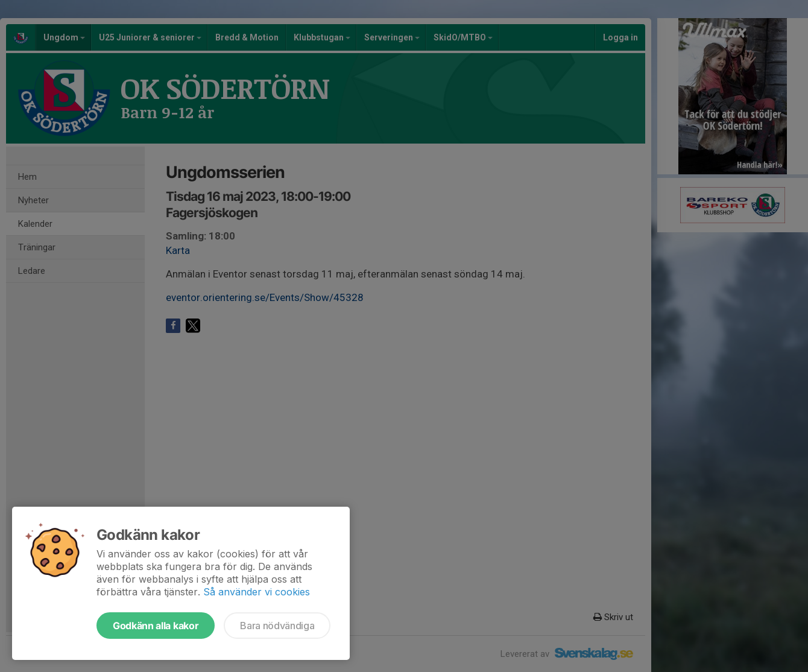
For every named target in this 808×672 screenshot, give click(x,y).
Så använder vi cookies (257, 592)
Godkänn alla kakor (156, 626)
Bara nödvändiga (277, 626)
